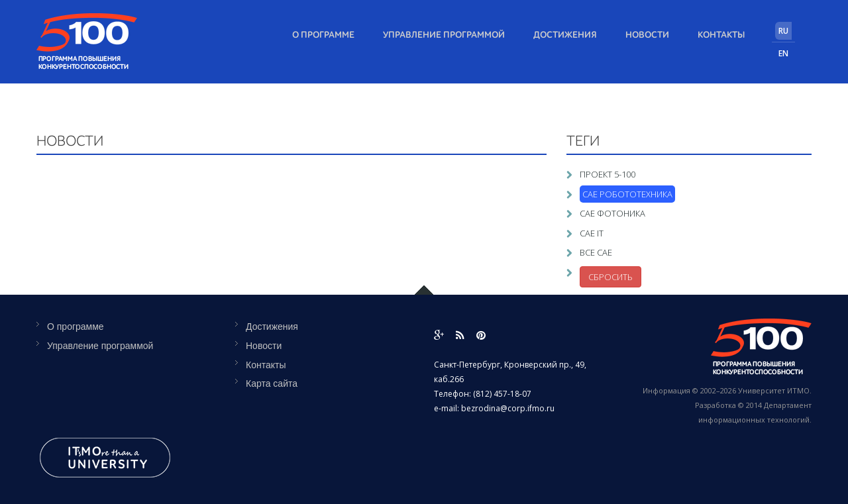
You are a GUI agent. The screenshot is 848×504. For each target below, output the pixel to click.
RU (783, 31)
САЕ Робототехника (627, 194)
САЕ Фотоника (612, 213)
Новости (647, 35)
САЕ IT (592, 233)
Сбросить (610, 277)
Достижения (565, 35)
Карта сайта (272, 383)
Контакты (721, 35)
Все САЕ (596, 252)
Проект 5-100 (608, 174)
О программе (323, 35)
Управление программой (444, 35)
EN (783, 53)
